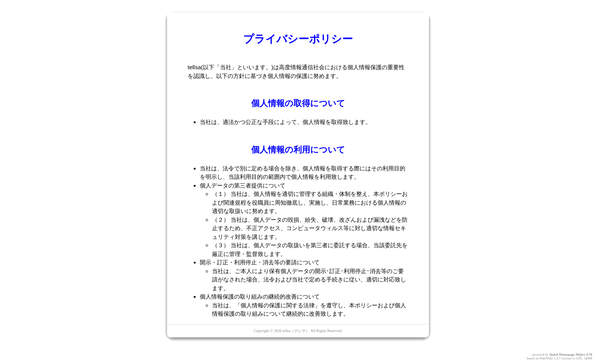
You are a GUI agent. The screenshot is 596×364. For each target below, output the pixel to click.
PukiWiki (546, 358)
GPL (579, 358)
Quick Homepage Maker (567, 354)
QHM (588, 358)
